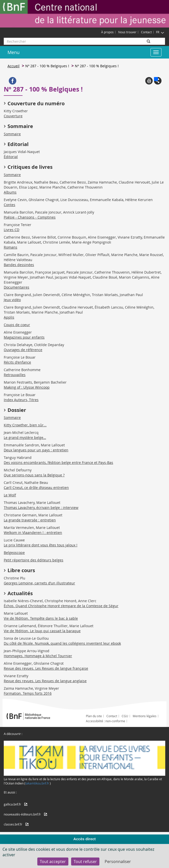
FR (160, 32)
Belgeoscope (14, 553)
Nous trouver (127, 32)
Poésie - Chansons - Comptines (30, 217)
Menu (14, 52)
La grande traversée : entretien (30, 520)
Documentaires (17, 287)
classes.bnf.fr (13, 824)
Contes (10, 205)
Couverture (13, 116)
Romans (11, 247)
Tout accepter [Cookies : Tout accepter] (53, 861)
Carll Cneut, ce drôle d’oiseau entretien (36, 488)
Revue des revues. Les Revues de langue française (46, 668)
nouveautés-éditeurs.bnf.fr (22, 814)
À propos (107, 32)
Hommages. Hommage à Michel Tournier (38, 656)
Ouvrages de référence (23, 350)
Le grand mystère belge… (25, 438)
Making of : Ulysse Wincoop (27, 387)
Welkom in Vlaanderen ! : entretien (33, 533)
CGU (125, 716)
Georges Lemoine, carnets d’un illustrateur (39, 583)
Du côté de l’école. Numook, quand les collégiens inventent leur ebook (62, 643)
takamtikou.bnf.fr (37, 783)
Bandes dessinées (19, 265)
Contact (146, 32)
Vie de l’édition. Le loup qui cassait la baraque (42, 631)
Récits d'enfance (17, 362)
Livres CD (12, 230)
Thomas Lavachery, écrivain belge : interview (41, 508)
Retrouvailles (15, 375)
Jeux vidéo (12, 300)
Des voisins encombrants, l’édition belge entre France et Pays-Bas (58, 463)
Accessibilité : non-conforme (106, 721)
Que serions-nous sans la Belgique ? (34, 475)
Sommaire (12, 134)
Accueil (14, 66)
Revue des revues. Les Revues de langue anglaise (45, 681)
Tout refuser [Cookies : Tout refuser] (85, 861)
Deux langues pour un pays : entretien (36, 450)
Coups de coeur (17, 325)
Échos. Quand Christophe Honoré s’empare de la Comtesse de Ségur (61, 606)
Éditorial (11, 157)
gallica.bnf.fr (12, 804)
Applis (9, 317)
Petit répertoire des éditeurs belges (34, 560)
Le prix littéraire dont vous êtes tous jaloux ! (41, 545)
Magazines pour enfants (24, 337)
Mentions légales (145, 716)
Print (149, 81)
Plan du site (94, 716)
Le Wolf (10, 495)
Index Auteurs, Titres (21, 400)
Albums (10, 192)
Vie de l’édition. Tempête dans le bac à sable (41, 618)
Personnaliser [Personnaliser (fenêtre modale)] (118, 861)
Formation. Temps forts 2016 (28, 693)
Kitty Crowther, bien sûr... (25, 425)
